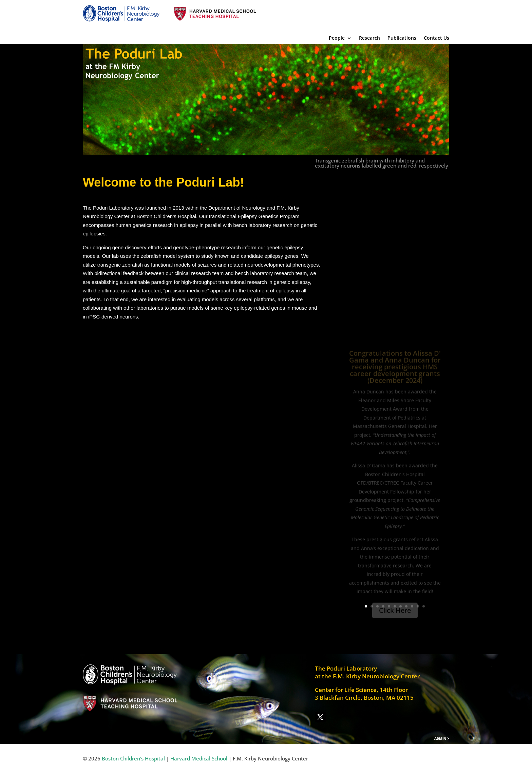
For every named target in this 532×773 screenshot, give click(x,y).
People (337, 38)
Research (369, 38)
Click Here (395, 618)
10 (418, 606)
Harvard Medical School (199, 758)
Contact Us (436, 38)
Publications (402, 38)
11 (424, 606)
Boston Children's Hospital (133, 758)
